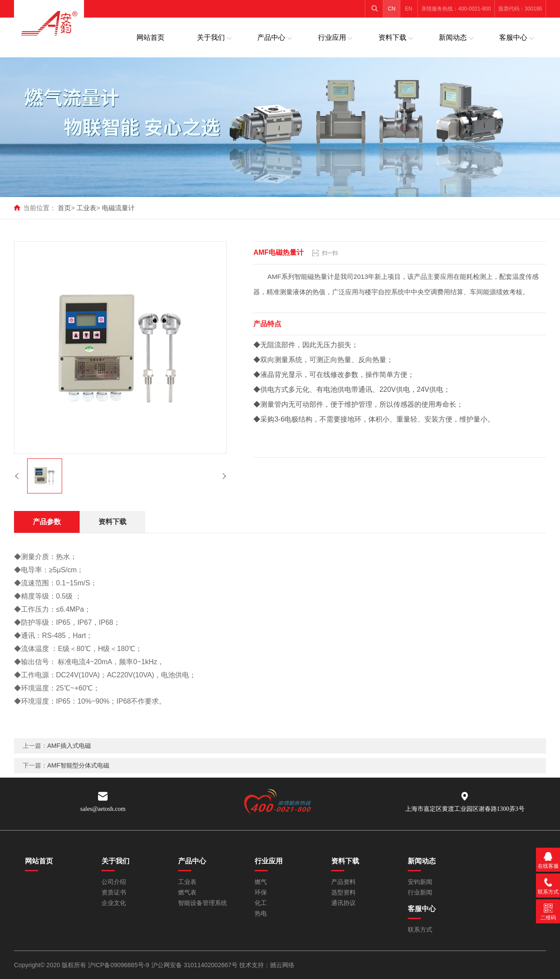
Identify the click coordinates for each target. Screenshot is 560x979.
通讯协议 (343, 903)
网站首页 (150, 37)
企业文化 (114, 903)
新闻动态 (453, 37)
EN (409, 9)
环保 (261, 893)
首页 (64, 208)
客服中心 (513, 37)
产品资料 (343, 882)
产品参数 (47, 522)
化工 (261, 903)
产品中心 (271, 37)
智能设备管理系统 (203, 903)
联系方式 (420, 930)
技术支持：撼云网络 (267, 965)
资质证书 (114, 893)
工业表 (86, 208)
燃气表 (187, 893)
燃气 (261, 882)
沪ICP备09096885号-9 (119, 965)
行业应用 (332, 37)
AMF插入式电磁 (69, 746)
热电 (261, 914)
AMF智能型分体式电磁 (78, 765)
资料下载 (392, 37)
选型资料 (343, 893)
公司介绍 (114, 882)
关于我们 (211, 37)
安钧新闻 (420, 882)
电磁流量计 (118, 208)
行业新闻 (420, 893)
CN (392, 9)
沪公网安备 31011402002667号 (195, 965)
